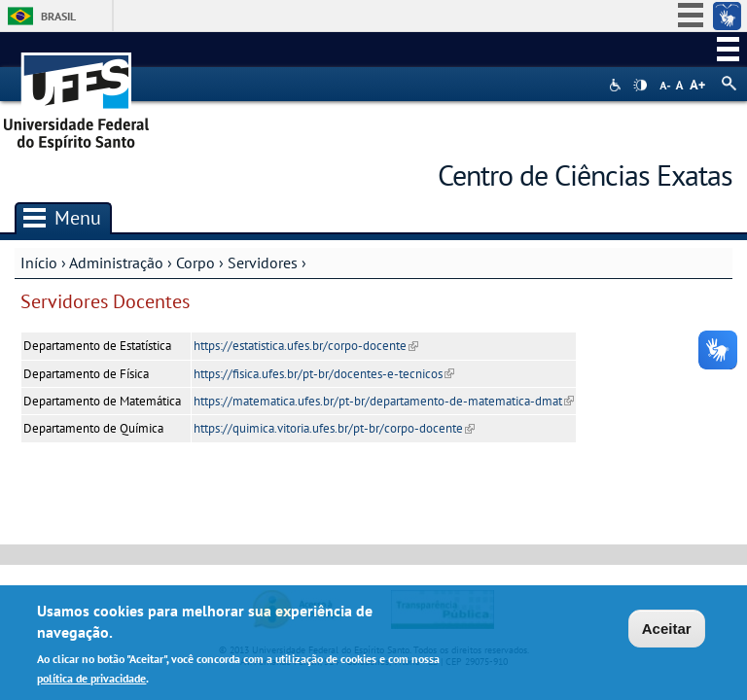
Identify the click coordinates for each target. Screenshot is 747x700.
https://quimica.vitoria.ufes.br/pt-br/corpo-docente (334, 428)
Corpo (196, 262)
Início (39, 262)
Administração (116, 262)
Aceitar (667, 631)
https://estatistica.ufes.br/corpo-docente (306, 346)
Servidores (263, 262)
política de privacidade (91, 680)
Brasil (58, 16)
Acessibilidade (617, 85)
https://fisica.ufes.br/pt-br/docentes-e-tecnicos (324, 374)
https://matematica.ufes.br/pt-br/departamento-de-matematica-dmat (384, 401)
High (640, 86)
